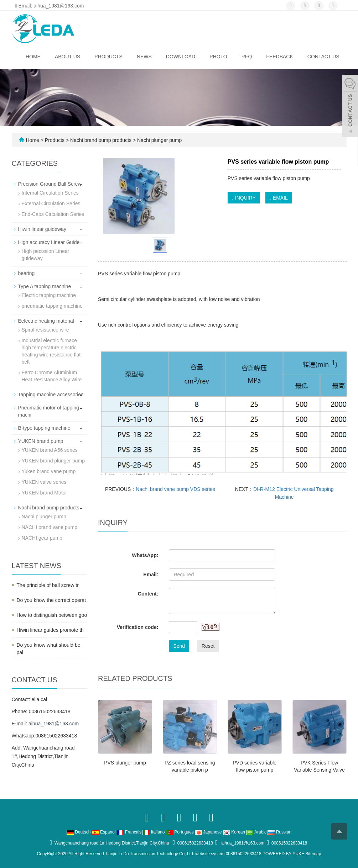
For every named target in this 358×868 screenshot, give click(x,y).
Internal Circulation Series (50, 193)
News (144, 57)
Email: (151, 575)
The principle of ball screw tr (48, 585)
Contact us (323, 57)
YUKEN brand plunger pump (53, 461)
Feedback (279, 57)
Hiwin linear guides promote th (50, 630)
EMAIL (279, 198)
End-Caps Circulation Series (53, 214)
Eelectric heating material (46, 321)
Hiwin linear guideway (42, 229)
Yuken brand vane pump (49, 471)
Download (181, 57)
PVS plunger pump (125, 763)
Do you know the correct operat (51, 600)
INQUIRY (244, 198)
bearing (27, 273)
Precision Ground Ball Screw (50, 184)
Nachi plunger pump (159, 140)
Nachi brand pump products (101, 140)
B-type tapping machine (44, 428)
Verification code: (138, 627)
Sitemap (313, 854)
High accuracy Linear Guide (49, 242)
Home (33, 57)
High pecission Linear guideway (46, 255)
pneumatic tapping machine (52, 306)
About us (68, 57)
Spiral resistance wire (45, 330)
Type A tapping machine (45, 286)
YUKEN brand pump (41, 441)
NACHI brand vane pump (50, 527)
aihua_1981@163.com (54, 724)
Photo (218, 57)
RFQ (247, 57)
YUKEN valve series (44, 482)
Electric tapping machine (49, 295)
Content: (148, 594)
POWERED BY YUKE (284, 854)
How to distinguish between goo (52, 615)
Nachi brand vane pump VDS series (175, 489)
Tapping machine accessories (51, 395)
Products (108, 57)
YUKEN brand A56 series (50, 450)
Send (179, 646)
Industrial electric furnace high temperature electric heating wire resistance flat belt (51, 351)
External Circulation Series (51, 203)
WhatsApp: (145, 555)
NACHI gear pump (42, 538)
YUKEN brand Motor (45, 493)
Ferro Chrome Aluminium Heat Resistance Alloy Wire (52, 376)
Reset (208, 646)
